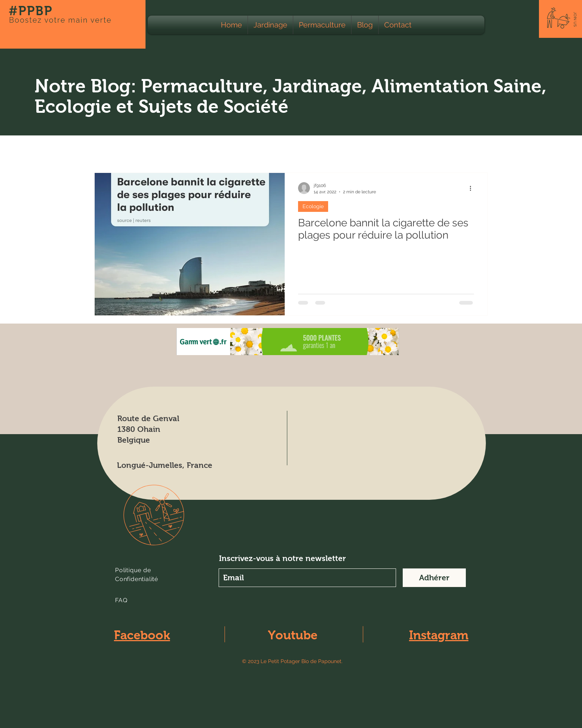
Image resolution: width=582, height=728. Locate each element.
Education (425, 150)
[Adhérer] (434, 578)
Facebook (142, 635)
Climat (387, 150)
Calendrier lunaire (340, 150)
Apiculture (286, 150)
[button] (575, 19)
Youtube (293, 635)
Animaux (245, 150)
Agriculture (203, 150)
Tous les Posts (114, 150)
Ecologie (161, 150)
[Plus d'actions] (473, 188)
